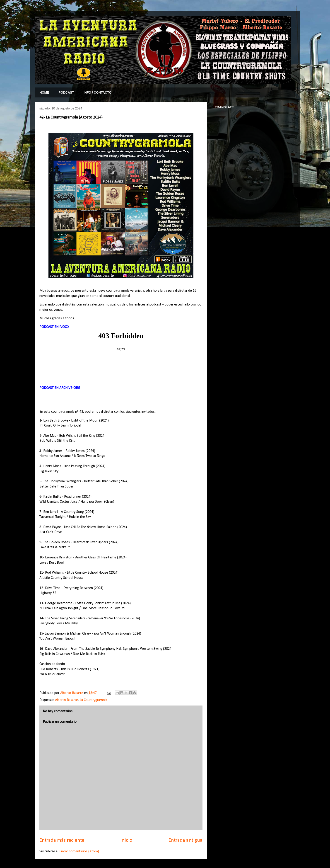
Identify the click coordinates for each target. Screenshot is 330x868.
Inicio (126, 840)
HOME (44, 92)
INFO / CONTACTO (98, 92)
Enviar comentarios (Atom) (79, 851)
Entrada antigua (185, 840)
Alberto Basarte (66, 700)
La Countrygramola (93, 700)
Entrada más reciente (62, 840)
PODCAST (66, 92)
